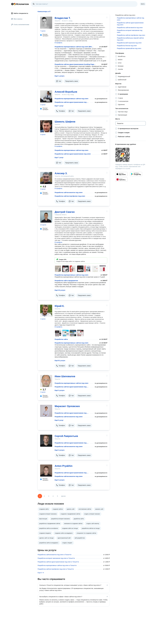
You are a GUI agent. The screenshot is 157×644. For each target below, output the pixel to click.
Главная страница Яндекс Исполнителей (20, 4)
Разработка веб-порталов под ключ (129, 43)
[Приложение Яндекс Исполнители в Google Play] (136, 174)
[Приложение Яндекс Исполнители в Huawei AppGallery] (121, 179)
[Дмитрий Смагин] (46, 217)
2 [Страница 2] (44, 496)
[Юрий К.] (46, 311)
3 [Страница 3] (49, 496)
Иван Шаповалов (65, 376)
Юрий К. (60, 306)
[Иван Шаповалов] (46, 381)
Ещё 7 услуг (59, 106)
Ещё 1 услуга (59, 76)
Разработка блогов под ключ (127, 46)
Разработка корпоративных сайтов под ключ (71, 99)
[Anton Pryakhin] (46, 471)
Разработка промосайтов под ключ (129, 48)
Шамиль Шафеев (65, 122)
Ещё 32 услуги (60, 290)
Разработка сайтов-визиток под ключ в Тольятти (54, 555)
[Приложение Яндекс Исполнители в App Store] (121, 174)
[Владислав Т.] (46, 23)
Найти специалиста (20, 13)
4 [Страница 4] (53, 496)
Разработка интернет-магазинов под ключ (130, 31)
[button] (59, 81)
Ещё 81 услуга (60, 360)
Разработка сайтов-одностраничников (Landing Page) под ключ (75, 64)
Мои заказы (17, 19)
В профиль (58, 43)
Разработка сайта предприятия (66, 281)
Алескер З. (61, 173)
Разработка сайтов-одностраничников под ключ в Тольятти (58, 562)
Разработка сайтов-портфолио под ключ (70, 196)
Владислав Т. (63, 18)
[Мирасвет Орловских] (46, 411)
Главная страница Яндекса (12, 4)
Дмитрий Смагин (65, 212)
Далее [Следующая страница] (63, 496)
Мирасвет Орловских (67, 406)
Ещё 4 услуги (60, 480)
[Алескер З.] (46, 178)
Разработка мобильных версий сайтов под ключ (130, 39)
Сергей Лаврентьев (66, 436)
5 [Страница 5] (57, 496)
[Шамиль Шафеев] (46, 126)
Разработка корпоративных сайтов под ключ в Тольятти (57, 565)
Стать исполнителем (20, 24)
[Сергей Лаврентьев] (46, 441)
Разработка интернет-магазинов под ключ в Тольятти (56, 558)
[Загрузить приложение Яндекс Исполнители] (131, 155)
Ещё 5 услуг (59, 420)
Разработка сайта (61, 339)
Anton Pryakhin (64, 466)
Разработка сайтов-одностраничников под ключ (72, 102)
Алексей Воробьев (66, 92)
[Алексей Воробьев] (46, 96)
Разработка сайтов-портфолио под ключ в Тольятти (56, 569)
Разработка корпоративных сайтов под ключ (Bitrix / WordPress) (74, 47)
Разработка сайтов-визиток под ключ (69, 192)
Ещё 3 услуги (60, 390)
